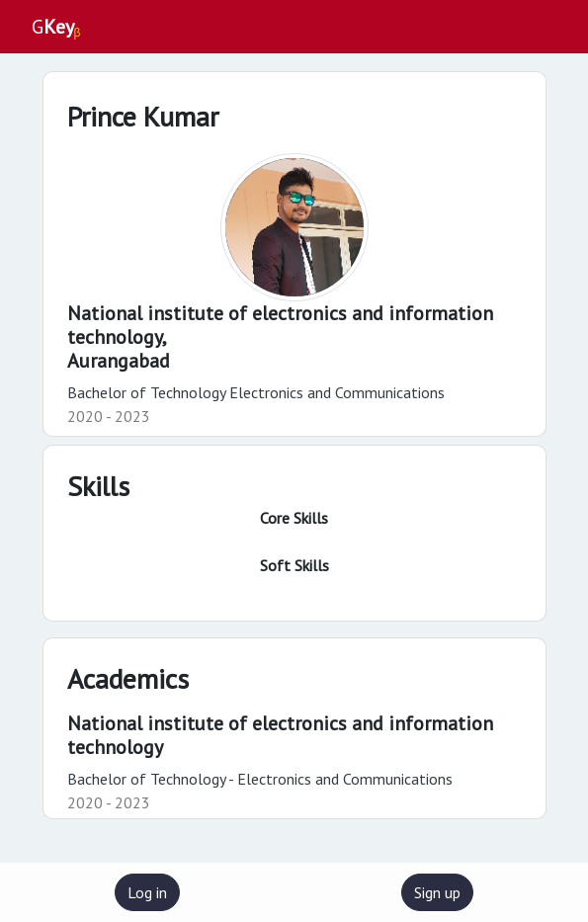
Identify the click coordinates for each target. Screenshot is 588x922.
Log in (147, 892)
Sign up (437, 892)
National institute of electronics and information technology (280, 735)
